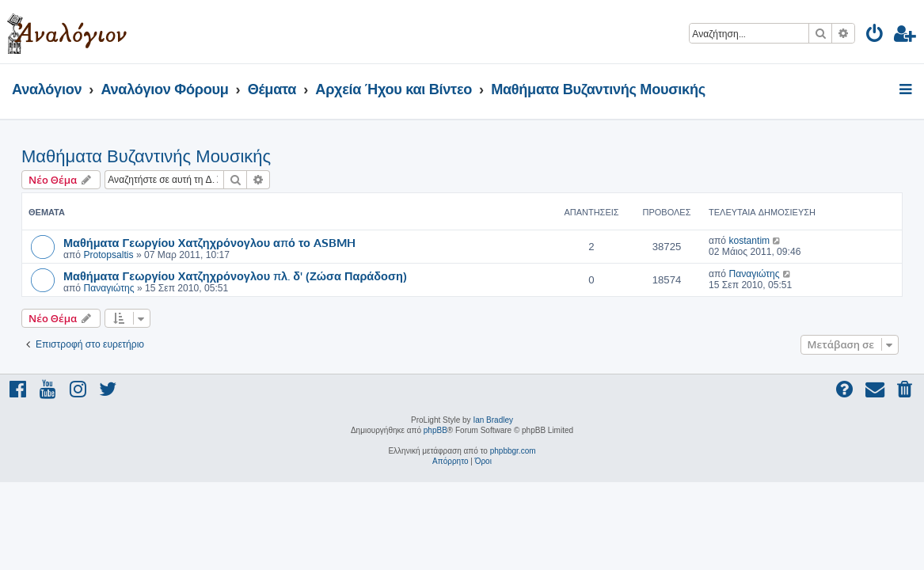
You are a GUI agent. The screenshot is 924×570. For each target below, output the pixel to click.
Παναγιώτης (108, 288)
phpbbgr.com (513, 451)
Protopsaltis (108, 255)
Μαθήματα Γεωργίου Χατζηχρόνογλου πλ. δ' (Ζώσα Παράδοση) (235, 275)
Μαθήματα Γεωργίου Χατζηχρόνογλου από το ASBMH (209, 242)
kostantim (749, 241)
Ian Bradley (493, 420)
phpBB (435, 430)
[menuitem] (875, 36)
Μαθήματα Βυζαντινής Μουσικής (146, 156)
